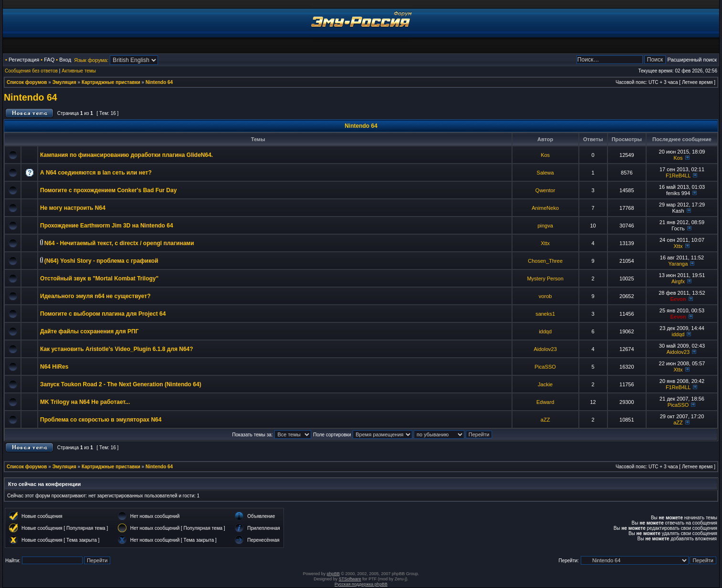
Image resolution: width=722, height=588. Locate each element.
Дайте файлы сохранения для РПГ (89, 331)
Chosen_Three (545, 261)
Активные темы (79, 71)
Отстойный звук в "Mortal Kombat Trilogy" (99, 279)
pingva (545, 226)
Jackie (545, 384)
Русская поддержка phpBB (361, 584)
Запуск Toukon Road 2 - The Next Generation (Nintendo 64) (121, 384)
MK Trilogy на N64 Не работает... (85, 402)
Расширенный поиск (692, 60)
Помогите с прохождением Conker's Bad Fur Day (108, 190)
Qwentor (545, 190)
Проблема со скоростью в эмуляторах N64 (101, 420)
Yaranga (678, 264)
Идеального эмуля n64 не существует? (95, 296)
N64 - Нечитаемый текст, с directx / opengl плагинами (119, 243)
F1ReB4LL (678, 175)
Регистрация (24, 60)
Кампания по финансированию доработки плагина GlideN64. (126, 155)
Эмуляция (64, 82)
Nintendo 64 (159, 82)
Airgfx (678, 281)
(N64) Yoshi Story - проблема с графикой (101, 261)
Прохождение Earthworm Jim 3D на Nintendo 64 (107, 226)
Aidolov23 (545, 349)
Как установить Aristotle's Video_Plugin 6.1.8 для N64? (117, 349)
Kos (545, 155)
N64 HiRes (54, 367)
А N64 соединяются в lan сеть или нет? (96, 173)
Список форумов (27, 82)
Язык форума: (91, 60)
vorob (545, 296)
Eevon (678, 299)
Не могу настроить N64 (73, 208)
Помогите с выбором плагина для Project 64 (103, 314)
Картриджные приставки (111, 82)
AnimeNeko (545, 208)
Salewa (545, 173)
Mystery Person (545, 279)
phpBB (333, 574)
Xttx (545, 243)
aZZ (545, 420)
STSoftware (350, 579)
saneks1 (545, 314)
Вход (65, 60)
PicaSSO (545, 367)
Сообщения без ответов (31, 71)
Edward (545, 402)
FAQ (49, 60)
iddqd (545, 331)
